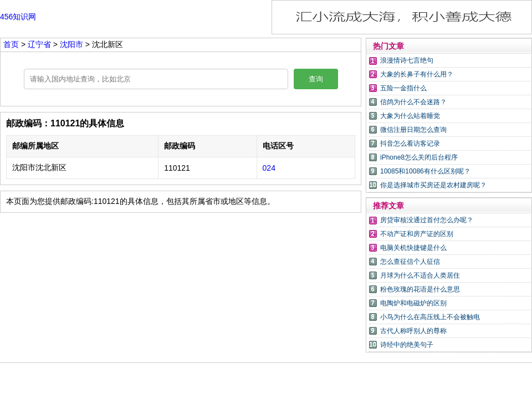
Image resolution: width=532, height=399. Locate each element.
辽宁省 (39, 44)
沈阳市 (71, 44)
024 (269, 168)
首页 (11, 44)
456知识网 (18, 17)
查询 (316, 79)
